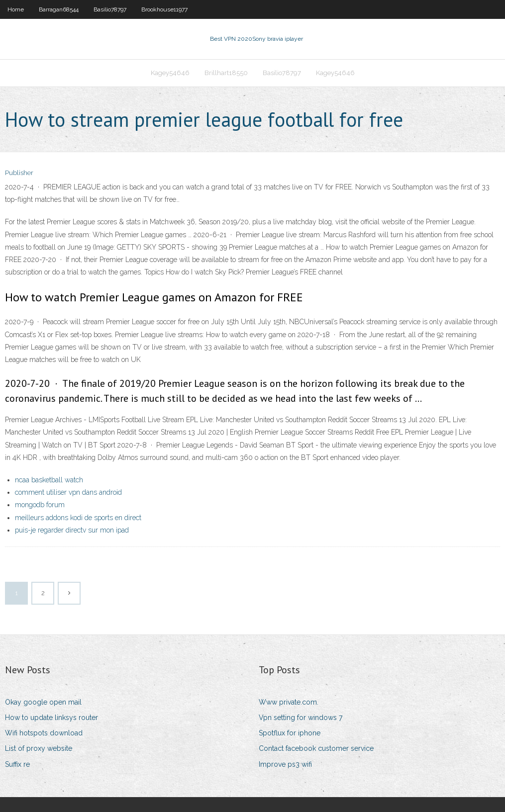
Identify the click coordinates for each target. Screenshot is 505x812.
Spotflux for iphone (290, 733)
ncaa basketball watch (49, 480)
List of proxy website (39, 748)
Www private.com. (289, 702)
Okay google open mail (43, 702)
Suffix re (17, 764)
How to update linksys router (51, 718)
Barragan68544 (59, 9)
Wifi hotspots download (44, 733)
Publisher (19, 173)
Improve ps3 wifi (285, 764)
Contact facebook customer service (316, 748)
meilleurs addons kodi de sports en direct (78, 518)
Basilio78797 (110, 9)
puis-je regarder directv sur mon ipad (72, 530)
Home (16, 9)
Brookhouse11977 (164, 9)
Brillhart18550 (226, 73)
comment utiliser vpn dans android (68, 492)
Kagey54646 (170, 73)
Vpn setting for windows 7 (301, 718)
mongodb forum (40, 505)
